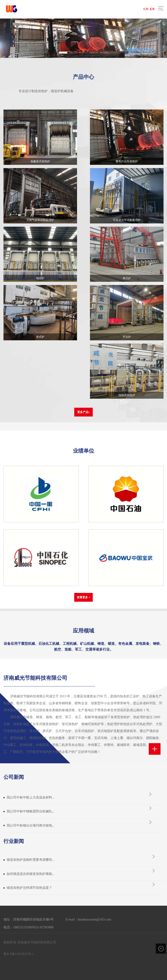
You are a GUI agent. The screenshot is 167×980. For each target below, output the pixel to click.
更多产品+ (84, 412)
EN (152, 9)
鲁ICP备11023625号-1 (19, 954)
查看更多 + (83, 597)
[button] (63, 52)
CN (146, 9)
